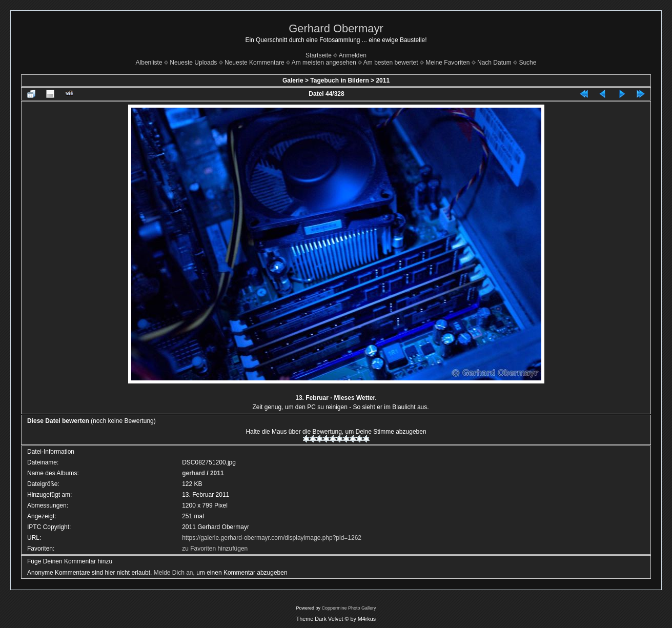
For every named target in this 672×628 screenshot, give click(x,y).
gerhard (194, 473)
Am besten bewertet (391, 63)
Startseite (319, 55)
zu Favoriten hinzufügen (215, 549)
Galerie (293, 80)
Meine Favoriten (447, 63)
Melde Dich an (174, 573)
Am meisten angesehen (324, 63)
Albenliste (149, 63)
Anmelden (353, 55)
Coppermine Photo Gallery (349, 608)
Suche (527, 63)
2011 (383, 80)
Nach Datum (494, 63)
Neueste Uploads (193, 63)
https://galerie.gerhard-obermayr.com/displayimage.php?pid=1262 (272, 538)
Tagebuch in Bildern (339, 80)
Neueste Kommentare (254, 63)
